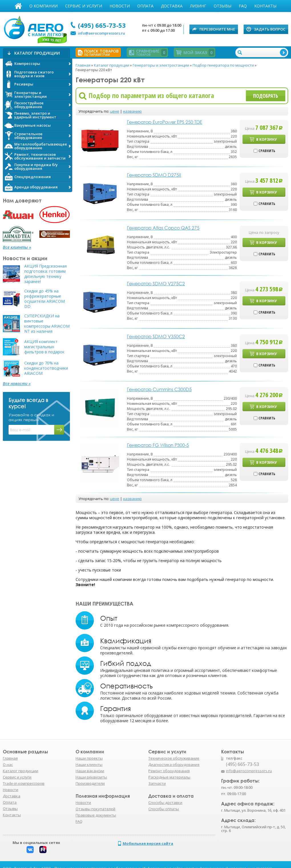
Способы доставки (165, 803)
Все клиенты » (17, 247)
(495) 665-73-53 (102, 25)
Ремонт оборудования (169, 771)
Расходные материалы (169, 777)
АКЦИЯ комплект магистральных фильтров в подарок (44, 347)
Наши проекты (89, 758)
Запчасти (157, 783)
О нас (8, 765)
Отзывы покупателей (95, 809)
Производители (90, 783)
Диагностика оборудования (174, 765)
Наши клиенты (89, 765)
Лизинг (198, 6)
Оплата (145, 6)
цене (115, 111)
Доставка (172, 6)
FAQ (243, 6)
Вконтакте (30, 850)
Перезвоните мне (217, 29)
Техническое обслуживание (174, 758)
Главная (18, 6)
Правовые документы (96, 815)
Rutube (43, 850)
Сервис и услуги (84, 6)
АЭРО (35, 28)
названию (132, 111)
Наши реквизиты (91, 777)
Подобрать (266, 96)
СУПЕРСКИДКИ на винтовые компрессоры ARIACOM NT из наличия (47, 324)
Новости (120, 6)
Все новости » (17, 384)
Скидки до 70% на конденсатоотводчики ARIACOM (46, 368)
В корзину (266, 139)
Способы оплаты (164, 809)
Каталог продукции (21, 771)
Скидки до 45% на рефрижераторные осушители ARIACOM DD (45, 299)
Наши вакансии (90, 771)
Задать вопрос (270, 29)
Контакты (265, 6)
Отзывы (223, 6)
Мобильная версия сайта (148, 843)
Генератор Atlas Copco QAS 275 (163, 228)
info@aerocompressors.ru (101, 33)
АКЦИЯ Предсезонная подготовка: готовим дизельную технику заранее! (46, 274)
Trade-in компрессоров (24, 783)
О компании (44, 6)
